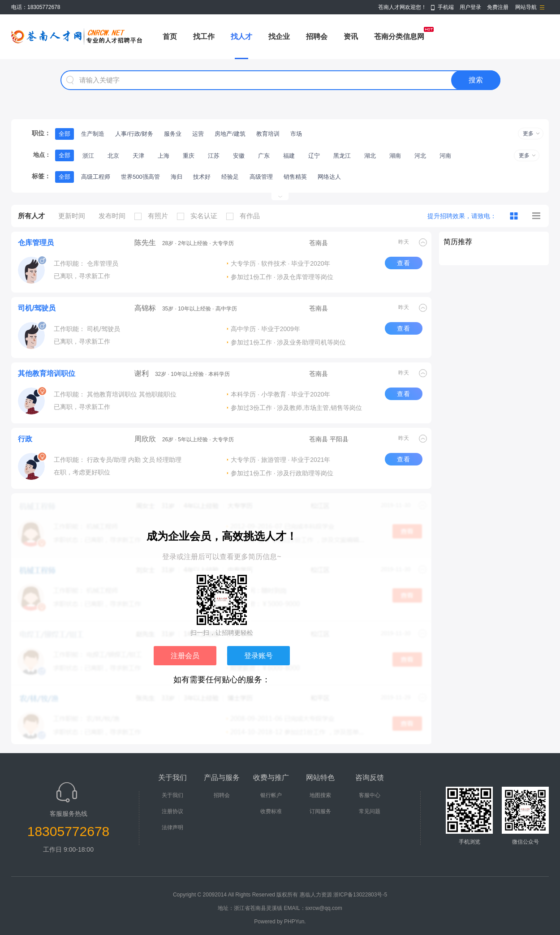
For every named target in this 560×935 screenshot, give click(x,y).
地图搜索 (320, 795)
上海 (164, 156)
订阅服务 (320, 811)
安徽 (239, 156)
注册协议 (172, 811)
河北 (420, 156)
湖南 (395, 156)
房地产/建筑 (230, 134)
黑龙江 (342, 156)
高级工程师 (96, 177)
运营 (198, 134)
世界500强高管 (140, 177)
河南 (445, 156)
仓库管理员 (36, 243)
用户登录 (470, 7)
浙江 (88, 156)
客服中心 (370, 795)
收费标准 (271, 811)
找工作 (204, 37)
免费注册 (498, 7)
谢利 (142, 373)
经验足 (230, 177)
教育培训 (268, 134)
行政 (25, 439)
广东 (264, 156)
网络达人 (329, 177)
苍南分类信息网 (399, 37)
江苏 (214, 156)
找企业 (279, 37)
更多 (528, 134)
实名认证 (199, 216)
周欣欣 (145, 439)
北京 (113, 156)
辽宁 (314, 156)
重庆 (189, 156)
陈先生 (145, 243)
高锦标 (145, 308)
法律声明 (172, 827)
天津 (138, 156)
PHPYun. (295, 922)
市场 (296, 134)
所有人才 (31, 216)
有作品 (245, 216)
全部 (65, 134)
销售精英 (295, 177)
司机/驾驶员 (37, 308)
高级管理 (261, 177)
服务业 (173, 134)
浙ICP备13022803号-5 (360, 895)
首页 (170, 37)
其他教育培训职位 (47, 373)
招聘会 (317, 37)
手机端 (446, 7)
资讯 (351, 37)
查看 (404, 263)
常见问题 (370, 811)
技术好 (202, 177)
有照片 (153, 216)
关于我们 (172, 795)
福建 (289, 156)
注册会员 (185, 656)
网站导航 (526, 7)
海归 (177, 177)
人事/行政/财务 (134, 134)
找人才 (241, 37)
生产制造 (93, 134)
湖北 (370, 156)
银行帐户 (271, 795)
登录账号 (258, 656)
